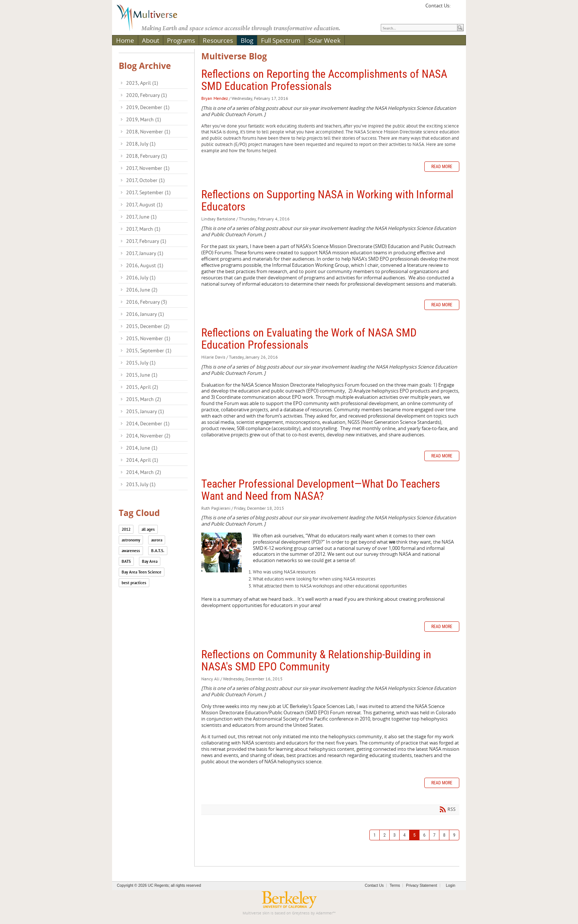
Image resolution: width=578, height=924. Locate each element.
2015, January (145, 411)
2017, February (146, 241)
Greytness (301, 913)
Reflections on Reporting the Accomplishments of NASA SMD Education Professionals (324, 80)
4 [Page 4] (404, 835)
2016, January (145, 314)
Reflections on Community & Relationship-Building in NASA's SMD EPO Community (316, 660)
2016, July (141, 278)
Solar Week (324, 40)
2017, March (143, 229)
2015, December (148, 326)
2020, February (147, 95)
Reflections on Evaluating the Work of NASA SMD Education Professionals (309, 339)
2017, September (148, 192)
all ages (148, 529)
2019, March (144, 119)
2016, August (145, 265)
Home (125, 40)
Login (451, 885)
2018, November (148, 132)
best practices (134, 583)
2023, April (142, 83)
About (151, 40)
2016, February (147, 302)
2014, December (148, 423)
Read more (442, 167)
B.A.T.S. (158, 551)
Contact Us (374, 885)
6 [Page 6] (424, 835)
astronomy (131, 540)
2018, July (141, 144)
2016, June (142, 290)
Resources (218, 40)
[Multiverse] (152, 17)
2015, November (148, 338)
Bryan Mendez (215, 98)
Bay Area (150, 561)
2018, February (147, 156)
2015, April (142, 387)
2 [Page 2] (384, 835)
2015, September (149, 351)
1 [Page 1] (375, 835)
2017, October (145, 180)
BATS (126, 561)
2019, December (148, 107)
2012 (126, 529)
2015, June (142, 375)
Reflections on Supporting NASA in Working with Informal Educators (327, 201)
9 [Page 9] (454, 835)
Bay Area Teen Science (142, 572)
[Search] (419, 28)
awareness (131, 551)
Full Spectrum (281, 40)
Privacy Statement (421, 885)
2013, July (141, 484)
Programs (181, 40)
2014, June (142, 448)
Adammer (324, 913)
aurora (157, 540)
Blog (247, 40)
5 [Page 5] (414, 835)
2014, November (148, 436)
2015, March (144, 399)
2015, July (141, 363)
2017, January (145, 253)
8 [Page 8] (444, 835)
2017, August (144, 205)
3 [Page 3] (394, 835)
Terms (395, 885)
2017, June (141, 217)
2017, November (148, 168)
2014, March (144, 472)
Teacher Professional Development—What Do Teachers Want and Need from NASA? (321, 490)
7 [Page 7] (434, 835)
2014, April (142, 460)
